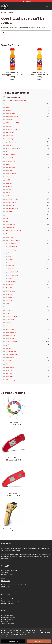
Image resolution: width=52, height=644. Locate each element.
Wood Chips (9, 374)
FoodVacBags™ (10, 190)
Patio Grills (11, 266)
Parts (9, 262)
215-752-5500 (26, 1)
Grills (9, 256)
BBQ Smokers (12, 243)
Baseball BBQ (9, 120)
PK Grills (8, 313)
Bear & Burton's (10, 133)
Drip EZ (8, 180)
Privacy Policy (5, 637)
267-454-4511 (5, 587)
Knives (7, 215)
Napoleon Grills (10, 297)
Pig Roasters (11, 269)
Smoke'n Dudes (10, 329)
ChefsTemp (9, 171)
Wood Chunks (9, 377)
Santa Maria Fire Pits (14, 272)
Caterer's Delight (12, 250)
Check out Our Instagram (8, 615)
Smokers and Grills (11, 332)
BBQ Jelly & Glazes (11, 129)
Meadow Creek (10, 237)
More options (13, 641)
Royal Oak (8, 323)
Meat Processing (10, 291)
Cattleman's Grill (10, 161)
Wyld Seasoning (10, 380)
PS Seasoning (10, 320)
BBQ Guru (8, 126)
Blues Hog (9, 145)
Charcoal (8, 164)
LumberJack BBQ (10, 228)
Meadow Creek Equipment (13, 240)
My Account (5, 621)
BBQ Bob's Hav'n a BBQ (12, 123)
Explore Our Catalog (7, 619)
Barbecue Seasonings (12, 117)
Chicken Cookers (12, 253)
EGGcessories (12, 142)
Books (7, 152)
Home (5, 13)
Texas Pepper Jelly (11, 351)
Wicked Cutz (9, 370)
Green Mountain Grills (12, 199)
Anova (7, 107)
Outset (7, 307)
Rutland (8, 326)
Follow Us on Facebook (8, 617)
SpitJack (8, 345)
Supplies (8, 348)
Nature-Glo (9, 301)
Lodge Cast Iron (10, 224)
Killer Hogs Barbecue (12, 209)
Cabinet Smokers (13, 247)
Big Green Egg (10, 139)
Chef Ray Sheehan (11, 167)
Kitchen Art (9, 212)
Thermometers (10, 358)
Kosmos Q (9, 218)
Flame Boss (9, 186)
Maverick (8, 234)
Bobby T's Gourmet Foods (13, 148)
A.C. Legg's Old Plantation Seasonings (16, 101)
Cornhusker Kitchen (11, 174)
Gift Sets (8, 196)
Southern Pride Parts (11, 342)
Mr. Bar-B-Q (9, 294)
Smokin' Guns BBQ (11, 335)
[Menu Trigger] (47, 6)
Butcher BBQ (9, 158)
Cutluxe (8, 177)
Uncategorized (10, 367)
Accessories (9, 104)
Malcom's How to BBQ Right (13, 231)
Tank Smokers (12, 282)
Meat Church (9, 285)
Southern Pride (10, 339)
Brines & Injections (11, 155)
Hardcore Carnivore (11, 202)
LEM (7, 221)
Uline (7, 364)
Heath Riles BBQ (10, 205)
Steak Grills (11, 278)
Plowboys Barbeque (11, 316)
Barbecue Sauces (11, 113)
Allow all (39, 641)
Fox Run (8, 193)
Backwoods (9, 110)
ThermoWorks (10, 361)
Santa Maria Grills (13, 275)
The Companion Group (12, 354)
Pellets (8, 310)
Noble (7, 304)
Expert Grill (9, 183)
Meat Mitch (9, 288)
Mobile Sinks (11, 259)
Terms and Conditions (7, 624)
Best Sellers (9, 136)
